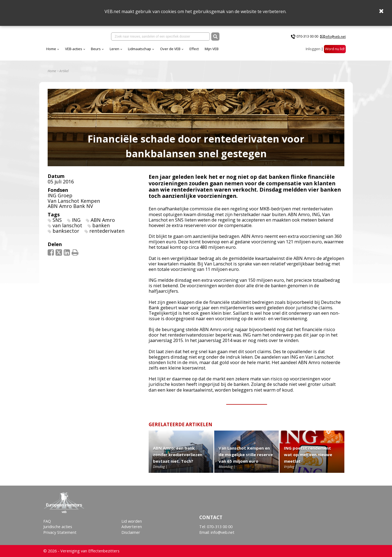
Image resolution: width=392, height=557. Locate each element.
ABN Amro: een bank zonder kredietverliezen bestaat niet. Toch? (178, 455)
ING (76, 220)
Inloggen (313, 49)
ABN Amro (103, 220)
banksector (66, 231)
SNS (57, 220)
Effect (194, 49)
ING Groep (60, 195)
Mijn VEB (212, 49)
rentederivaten (107, 231)
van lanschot (67, 225)
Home (51, 49)
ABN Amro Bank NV (70, 206)
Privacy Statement (60, 532)
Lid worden (132, 521)
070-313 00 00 (307, 36)
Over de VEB (170, 49)
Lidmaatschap (140, 49)
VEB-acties (74, 49)
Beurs (96, 49)
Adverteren (132, 527)
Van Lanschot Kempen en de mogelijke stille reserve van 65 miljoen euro (246, 455)
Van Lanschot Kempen (74, 201)
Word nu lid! (335, 49)
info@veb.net (336, 37)
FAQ (47, 521)
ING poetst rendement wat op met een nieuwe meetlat (308, 455)
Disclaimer (131, 532)
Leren (114, 49)
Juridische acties (58, 527)
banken (101, 225)
